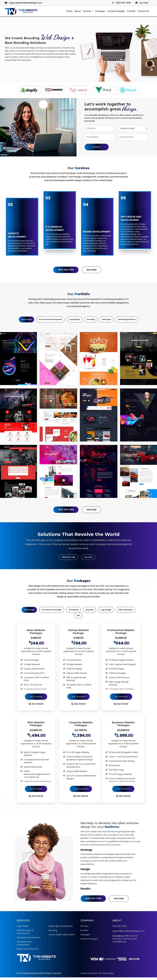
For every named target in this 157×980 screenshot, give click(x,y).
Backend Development (28, 952)
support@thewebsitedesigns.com (23, 3)
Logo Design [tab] (75, 319)
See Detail (36, 706)
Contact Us (143, 11)
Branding (53, 933)
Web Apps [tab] (106, 319)
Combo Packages (116, 11)
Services (87, 11)
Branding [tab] (91, 319)
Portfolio (131, 11)
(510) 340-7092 (122, 3)
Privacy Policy (107, 976)
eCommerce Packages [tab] (52, 611)
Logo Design (23, 929)
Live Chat (142, 3)
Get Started (36, 698)
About (78, 11)
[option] (29, 90)
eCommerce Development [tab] (50, 319)
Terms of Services (89, 976)
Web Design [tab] (26, 319)
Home (70, 11)
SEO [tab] (78, 617)
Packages (100, 11)
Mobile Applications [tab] (127, 319)
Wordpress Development (29, 940)
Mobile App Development (61, 929)
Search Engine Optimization (62, 937)
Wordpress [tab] (74, 611)
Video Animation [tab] (126, 611)
